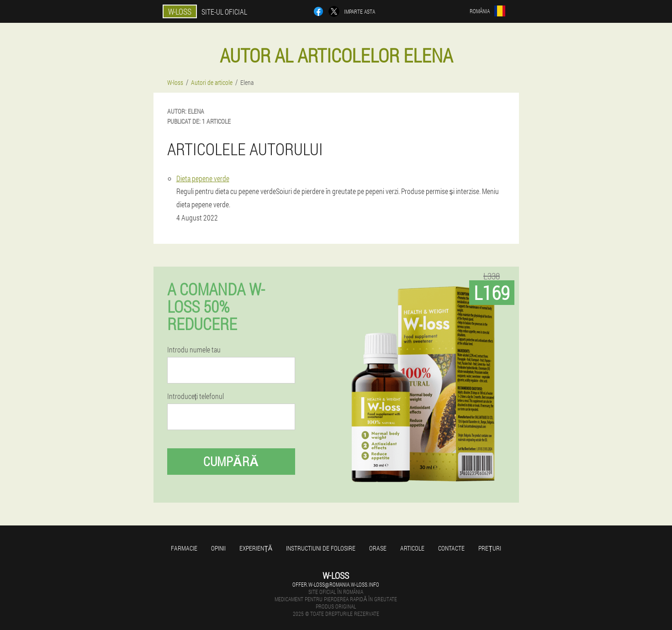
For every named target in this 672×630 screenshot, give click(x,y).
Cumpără (231, 461)
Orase (378, 548)
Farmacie (184, 548)
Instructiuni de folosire (321, 548)
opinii (218, 548)
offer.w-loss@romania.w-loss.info (336, 584)
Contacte (451, 548)
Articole (412, 548)
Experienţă (256, 548)
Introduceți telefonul (196, 396)
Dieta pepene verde (203, 178)
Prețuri (490, 548)
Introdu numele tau (194, 350)
